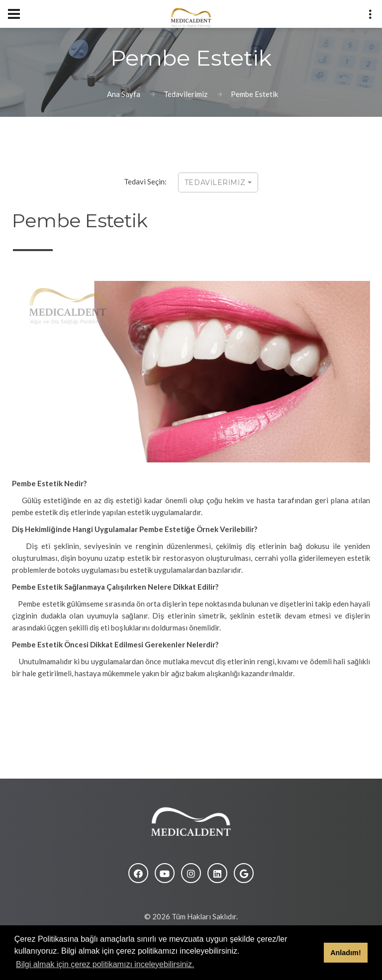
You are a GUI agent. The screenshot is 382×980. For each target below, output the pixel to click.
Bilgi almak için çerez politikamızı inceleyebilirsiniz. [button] (105, 964)
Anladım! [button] (346, 953)
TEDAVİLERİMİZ (218, 182)
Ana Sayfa (124, 94)
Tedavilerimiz (186, 94)
